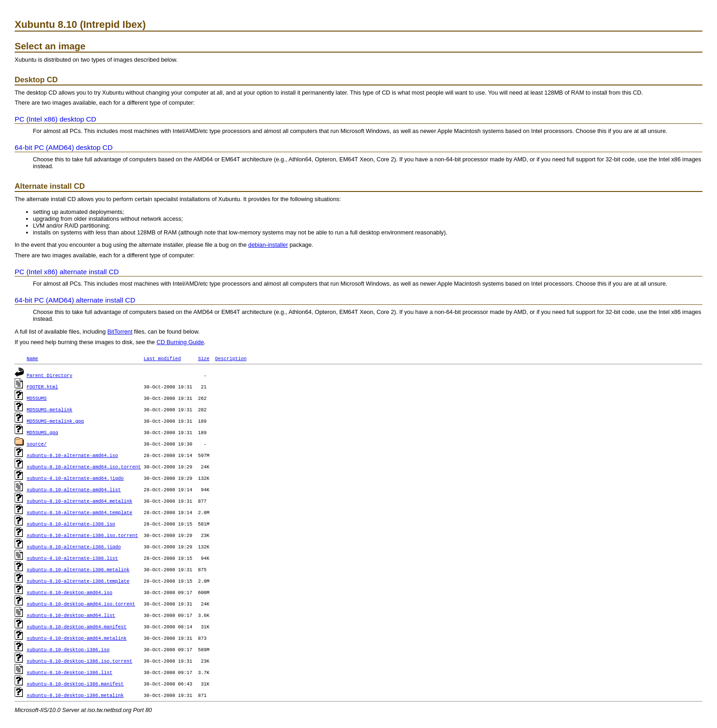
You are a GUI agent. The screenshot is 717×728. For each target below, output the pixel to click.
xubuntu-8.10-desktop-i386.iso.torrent (79, 661)
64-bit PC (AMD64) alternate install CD (75, 300)
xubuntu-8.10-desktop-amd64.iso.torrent (81, 604)
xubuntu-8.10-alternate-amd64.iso (72, 455)
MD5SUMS (37, 398)
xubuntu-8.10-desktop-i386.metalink (75, 695)
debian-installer (268, 245)
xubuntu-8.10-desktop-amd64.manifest (77, 627)
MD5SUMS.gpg (42, 432)
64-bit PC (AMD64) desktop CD (64, 147)
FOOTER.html (42, 387)
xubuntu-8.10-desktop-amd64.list (71, 615)
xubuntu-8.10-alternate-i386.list (72, 558)
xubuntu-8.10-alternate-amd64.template (79, 512)
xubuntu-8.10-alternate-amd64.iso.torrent (84, 467)
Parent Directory (49, 375)
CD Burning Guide (180, 342)
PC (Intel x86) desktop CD (55, 119)
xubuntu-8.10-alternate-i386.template (78, 581)
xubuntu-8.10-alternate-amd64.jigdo (75, 478)
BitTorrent (120, 332)
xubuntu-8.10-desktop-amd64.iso (69, 592)
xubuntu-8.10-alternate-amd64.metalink (79, 501)
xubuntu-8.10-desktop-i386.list (69, 672)
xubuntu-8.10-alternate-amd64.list (74, 489)
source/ (37, 444)
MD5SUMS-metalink (49, 409)
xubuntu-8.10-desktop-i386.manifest (75, 684)
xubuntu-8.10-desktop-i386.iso (68, 649)
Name (32, 358)
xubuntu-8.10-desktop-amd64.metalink (77, 638)
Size (204, 358)
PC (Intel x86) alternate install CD (67, 272)
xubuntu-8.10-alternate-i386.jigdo (74, 547)
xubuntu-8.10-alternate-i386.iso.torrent (82, 535)
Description (231, 358)
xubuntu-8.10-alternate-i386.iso (71, 524)
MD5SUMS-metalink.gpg (55, 421)
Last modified (162, 358)
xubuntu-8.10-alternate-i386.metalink (78, 569)
